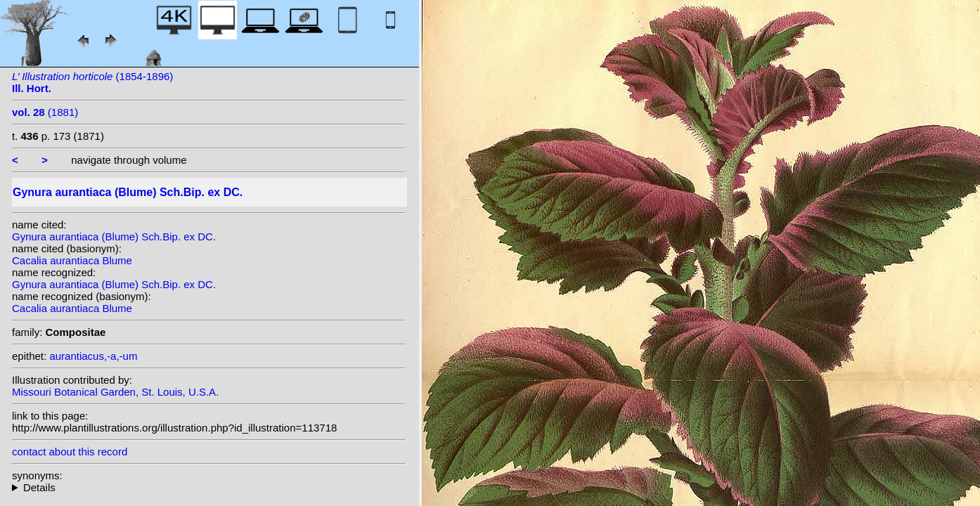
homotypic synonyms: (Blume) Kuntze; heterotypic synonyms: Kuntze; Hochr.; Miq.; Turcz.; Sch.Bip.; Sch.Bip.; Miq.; (209, 487)
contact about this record (70, 452)
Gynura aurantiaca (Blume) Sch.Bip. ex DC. (114, 236)
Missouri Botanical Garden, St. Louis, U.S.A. (115, 392)
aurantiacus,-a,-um (93, 356)
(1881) (45, 112)
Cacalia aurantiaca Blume (72, 260)
